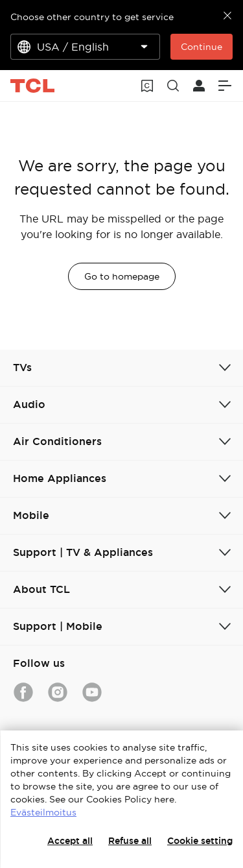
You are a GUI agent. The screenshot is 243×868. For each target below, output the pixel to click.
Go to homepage (122, 276)
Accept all (70, 841)
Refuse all (130, 841)
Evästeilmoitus (43, 812)
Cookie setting (200, 841)
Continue (202, 47)
